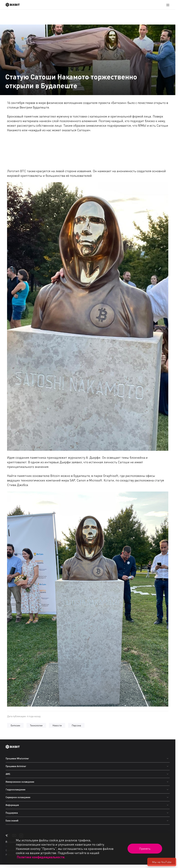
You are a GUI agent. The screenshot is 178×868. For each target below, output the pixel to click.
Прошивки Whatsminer (17, 758)
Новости (57, 725)
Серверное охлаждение (18, 797)
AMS (8, 774)
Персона (76, 725)
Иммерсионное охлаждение (20, 782)
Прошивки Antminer (16, 766)
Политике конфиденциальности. (41, 857)
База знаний (12, 821)
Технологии (36, 725)
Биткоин (15, 725)
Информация (12, 805)
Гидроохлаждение (16, 789)
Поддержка (12, 813)
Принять (145, 849)
